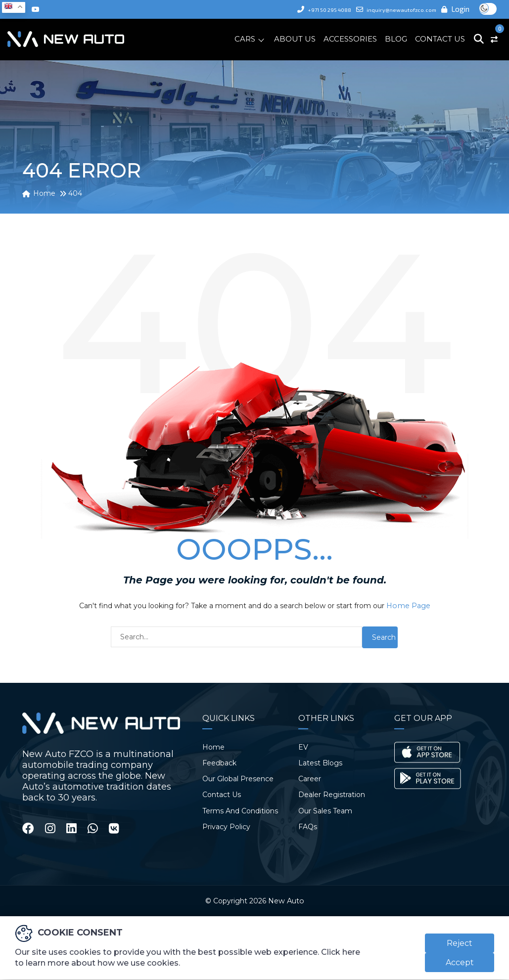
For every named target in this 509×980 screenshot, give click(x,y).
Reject (460, 944)
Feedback (219, 762)
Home (213, 747)
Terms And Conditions (240, 810)
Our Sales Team (325, 810)
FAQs (308, 826)
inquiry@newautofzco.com (390, 9)
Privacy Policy (226, 826)
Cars (245, 39)
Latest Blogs (320, 762)
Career (310, 778)
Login (456, 9)
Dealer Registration (332, 794)
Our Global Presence (238, 778)
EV (303, 747)
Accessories (350, 39)
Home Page (408, 606)
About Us (295, 39)
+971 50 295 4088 (303, 9)
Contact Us (440, 39)
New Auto (286, 901)
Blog (396, 39)
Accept (460, 963)
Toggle (488, 9)
